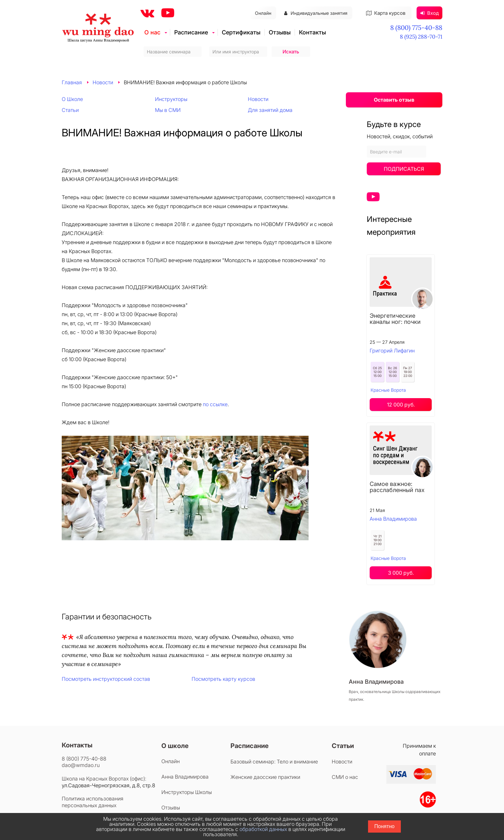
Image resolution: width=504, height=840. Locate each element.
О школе (175, 746)
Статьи (70, 110)
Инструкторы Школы (187, 792)
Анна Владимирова (393, 519)
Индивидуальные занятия (316, 13)
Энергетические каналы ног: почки (395, 319)
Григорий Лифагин (392, 351)
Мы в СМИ (168, 110)
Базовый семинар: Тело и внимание (274, 762)
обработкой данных (263, 829)
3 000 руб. (401, 573)
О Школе (72, 99)
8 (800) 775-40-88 (416, 27)
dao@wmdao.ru (81, 765)
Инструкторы (171, 99)
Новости (103, 82)
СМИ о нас (345, 777)
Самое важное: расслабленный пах (397, 487)
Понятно (385, 826)
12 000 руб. (401, 405)
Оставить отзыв (394, 100)
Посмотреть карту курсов (223, 679)
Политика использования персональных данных (93, 802)
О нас (152, 32)
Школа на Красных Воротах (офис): (104, 779)
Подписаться (404, 169)
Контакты (312, 32)
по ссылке (215, 404)
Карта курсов (386, 13)
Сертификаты (241, 32)
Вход (430, 13)
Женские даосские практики (265, 777)
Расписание (191, 32)
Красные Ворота (388, 390)
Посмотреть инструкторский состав (106, 679)
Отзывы (280, 32)
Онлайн (263, 13)
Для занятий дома (270, 110)
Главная (72, 82)
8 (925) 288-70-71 (421, 37)
